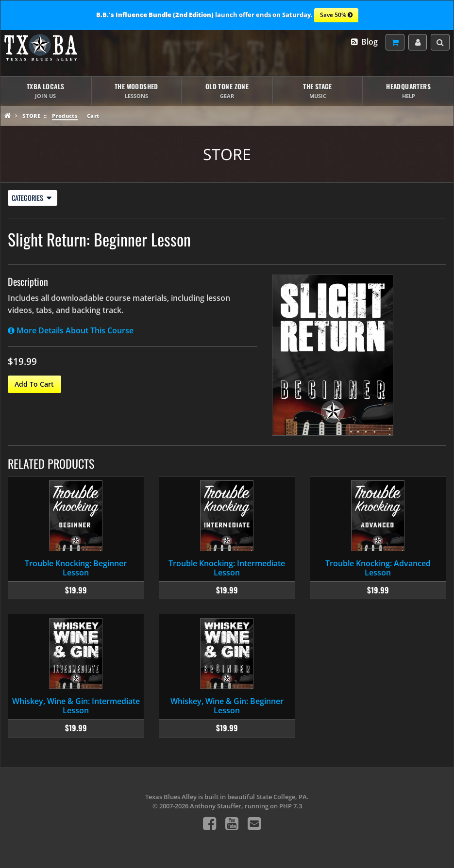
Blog (364, 42)
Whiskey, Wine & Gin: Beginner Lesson (227, 706)
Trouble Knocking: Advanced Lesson (378, 568)
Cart (93, 116)
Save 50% (336, 16)
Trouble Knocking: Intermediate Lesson (227, 568)
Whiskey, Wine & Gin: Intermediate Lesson (76, 706)
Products (65, 116)
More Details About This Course (71, 330)
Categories (32, 198)
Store (31, 116)
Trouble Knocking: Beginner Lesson (76, 568)
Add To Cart (34, 384)
